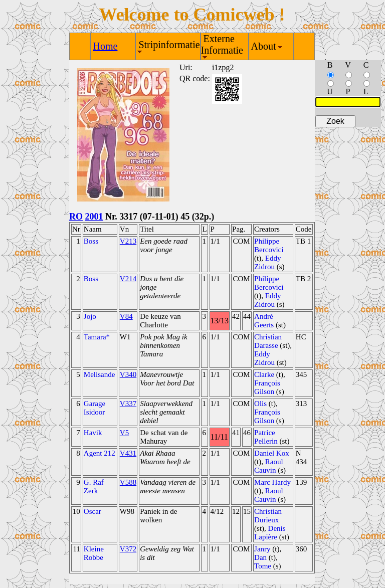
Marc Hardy (272, 482)
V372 (128, 549)
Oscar (92, 511)
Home (106, 46)
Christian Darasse (268, 341)
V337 (128, 404)
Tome (263, 566)
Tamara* (97, 337)
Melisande (99, 374)
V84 (126, 316)
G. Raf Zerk (94, 486)
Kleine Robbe (94, 553)
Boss (91, 241)
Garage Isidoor (94, 408)
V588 (128, 482)
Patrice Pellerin (266, 437)
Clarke (264, 374)
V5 (124, 433)
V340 (128, 374)
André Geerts (264, 321)
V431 (128, 453)
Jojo (90, 316)
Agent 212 (100, 453)
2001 (94, 217)
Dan (260, 557)
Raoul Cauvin (269, 466)
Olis (260, 404)
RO (76, 217)
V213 (128, 241)
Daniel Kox (272, 453)
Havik (93, 433)
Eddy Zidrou (267, 262)
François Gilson (267, 387)
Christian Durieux (268, 516)
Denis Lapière (270, 533)
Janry (262, 549)
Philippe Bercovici (269, 245)
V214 (128, 279)
